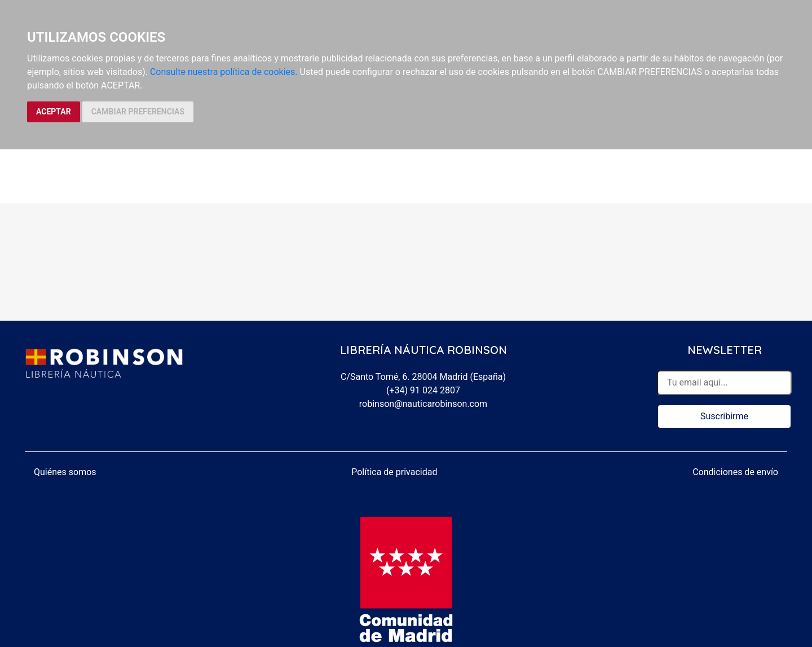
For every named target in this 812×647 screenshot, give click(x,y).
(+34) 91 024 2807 (423, 390)
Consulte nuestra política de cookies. (224, 72)
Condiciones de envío (735, 472)
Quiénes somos (65, 472)
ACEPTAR (54, 112)
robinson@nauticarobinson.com (423, 404)
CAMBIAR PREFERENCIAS (138, 112)
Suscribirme (724, 416)
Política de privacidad (394, 472)
